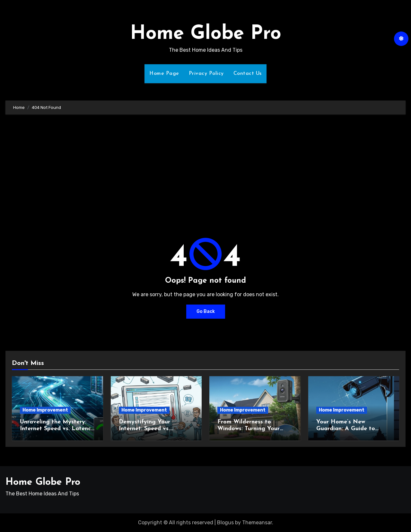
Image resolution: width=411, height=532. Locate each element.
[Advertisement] (205, 169)
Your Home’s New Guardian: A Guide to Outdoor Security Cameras (353, 429)
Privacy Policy (206, 74)
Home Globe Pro (206, 34)
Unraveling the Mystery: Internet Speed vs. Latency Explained (57, 429)
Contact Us (248, 74)
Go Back (206, 311)
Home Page (164, 74)
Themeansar (257, 523)
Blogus (225, 523)
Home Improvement (45, 410)
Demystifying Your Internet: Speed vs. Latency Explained (144, 429)
